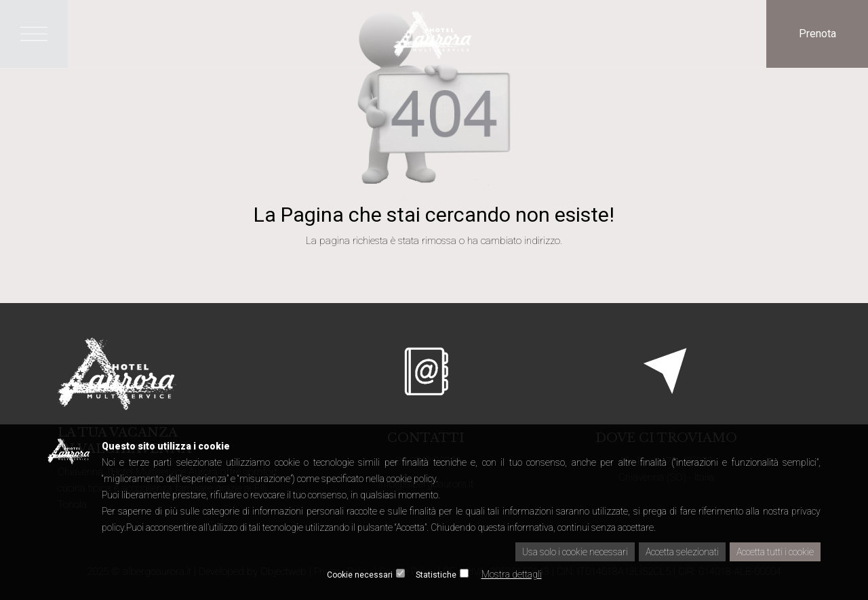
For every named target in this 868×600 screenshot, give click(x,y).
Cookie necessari (360, 575)
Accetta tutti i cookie (775, 552)
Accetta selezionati (682, 552)
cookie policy (411, 479)
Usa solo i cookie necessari (575, 552)
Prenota (817, 34)
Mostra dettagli (512, 574)
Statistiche (436, 575)
